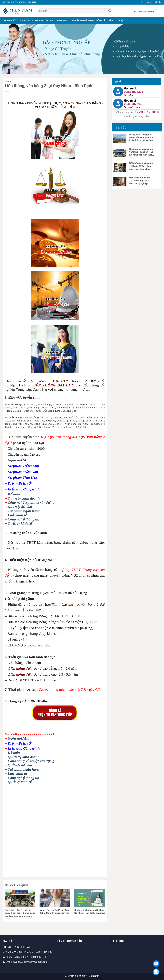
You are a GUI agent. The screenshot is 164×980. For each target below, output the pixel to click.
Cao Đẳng (38, 20)
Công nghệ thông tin (23, 519)
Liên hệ (158, 2)
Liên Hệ (119, 20)
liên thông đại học (66, 604)
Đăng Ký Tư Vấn (105, 20)
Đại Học (50, 20)
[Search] (109, 11)
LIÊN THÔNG (73, 103)
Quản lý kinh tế (20, 523)
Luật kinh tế (17, 515)
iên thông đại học (24, 668)
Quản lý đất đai (20, 507)
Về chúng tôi (147, 2)
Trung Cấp (24, 20)
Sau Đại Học (63, 20)
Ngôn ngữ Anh (19, 460)
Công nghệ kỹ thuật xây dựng (31, 502)
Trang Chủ (10, 20)
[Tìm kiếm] (75, 11)
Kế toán (14, 494)
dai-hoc (9, 81)
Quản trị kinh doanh (24, 498)
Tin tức (121, 128)
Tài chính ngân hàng (24, 511)
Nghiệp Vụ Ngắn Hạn (83, 20)
